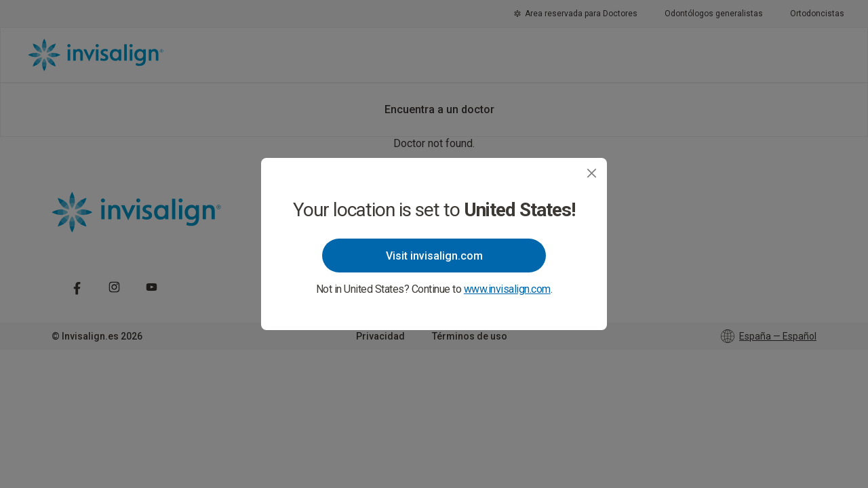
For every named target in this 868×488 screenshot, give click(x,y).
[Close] (592, 173)
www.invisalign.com (507, 289)
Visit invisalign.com (434, 256)
